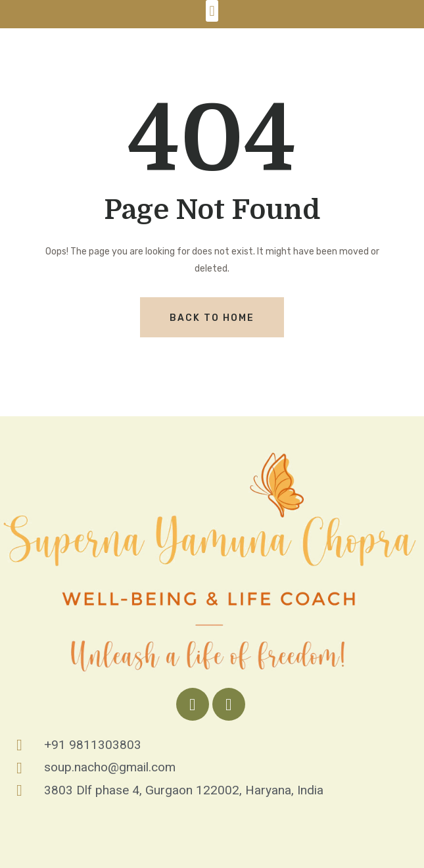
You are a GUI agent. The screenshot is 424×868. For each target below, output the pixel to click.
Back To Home (212, 318)
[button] (212, 11)
